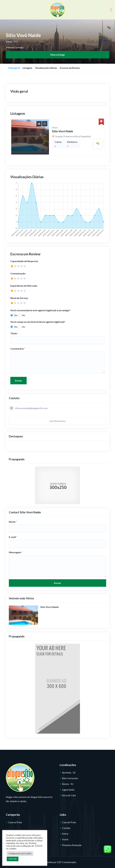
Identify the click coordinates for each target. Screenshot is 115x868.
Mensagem (16, 552)
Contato (66, 828)
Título (14, 333)
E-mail (13, 537)
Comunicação (18, 273)
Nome (13, 522)
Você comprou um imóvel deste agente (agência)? (38, 322)
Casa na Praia (15, 822)
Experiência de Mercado (24, 286)
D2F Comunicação (67, 862)
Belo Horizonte (70, 778)
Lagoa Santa (68, 790)
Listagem (27, 68)
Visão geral (14, 68)
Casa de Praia (69, 822)
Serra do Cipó (69, 795)
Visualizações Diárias (46, 68)
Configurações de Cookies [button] (20, 853)
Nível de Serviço (19, 298)
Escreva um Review (70, 68)
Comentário (18, 349)
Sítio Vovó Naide (63, 131)
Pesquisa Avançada (72, 845)
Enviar (18, 381)
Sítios (55, 128)
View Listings (57, 55)
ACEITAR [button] (13, 859)
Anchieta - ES (69, 772)
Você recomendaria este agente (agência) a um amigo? (40, 310)
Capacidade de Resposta (24, 261)
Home (65, 839)
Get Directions (58, 421)
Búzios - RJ (68, 784)
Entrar (65, 834)
